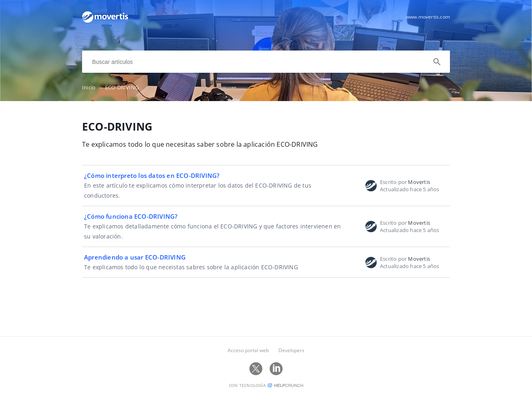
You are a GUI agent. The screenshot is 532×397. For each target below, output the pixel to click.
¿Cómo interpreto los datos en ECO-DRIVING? (152, 175)
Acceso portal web (248, 350)
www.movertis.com (428, 17)
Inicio (94, 87)
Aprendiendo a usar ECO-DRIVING (135, 257)
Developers (291, 350)
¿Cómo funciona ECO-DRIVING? (131, 216)
